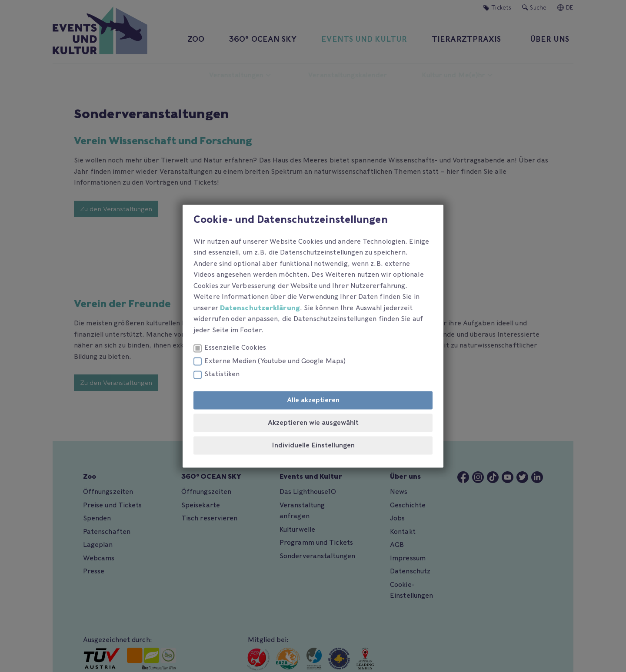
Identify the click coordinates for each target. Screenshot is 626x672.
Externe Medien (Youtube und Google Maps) (270, 361)
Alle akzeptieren (313, 400)
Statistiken (216, 375)
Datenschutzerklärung (260, 308)
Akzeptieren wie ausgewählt (313, 423)
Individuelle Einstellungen (313, 445)
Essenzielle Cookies (230, 348)
